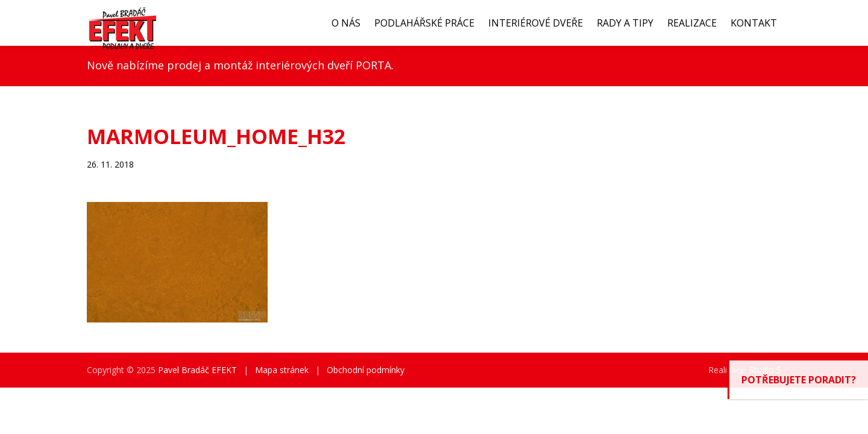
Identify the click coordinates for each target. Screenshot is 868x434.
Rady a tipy (625, 23)
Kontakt (754, 23)
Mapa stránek (282, 370)
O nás (346, 23)
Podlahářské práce (424, 23)
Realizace (692, 23)
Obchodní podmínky (366, 370)
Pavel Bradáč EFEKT (197, 370)
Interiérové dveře (536, 23)
